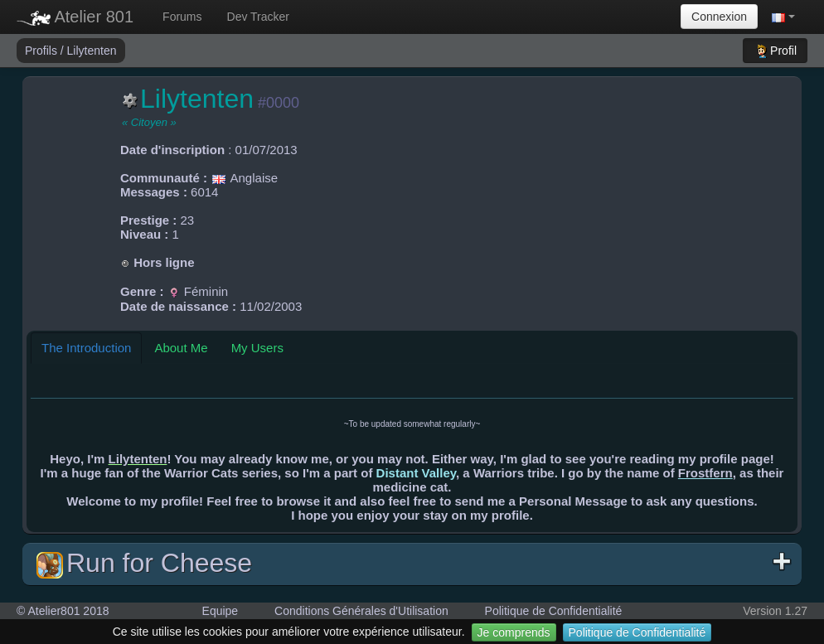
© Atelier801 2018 (63, 611)
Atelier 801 (75, 17)
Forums (182, 17)
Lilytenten (92, 51)
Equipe (221, 611)
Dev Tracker (258, 17)
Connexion (719, 17)
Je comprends (514, 632)
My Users (257, 348)
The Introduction (86, 348)
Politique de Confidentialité (637, 632)
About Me (181, 348)
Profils (43, 51)
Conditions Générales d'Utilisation (361, 611)
